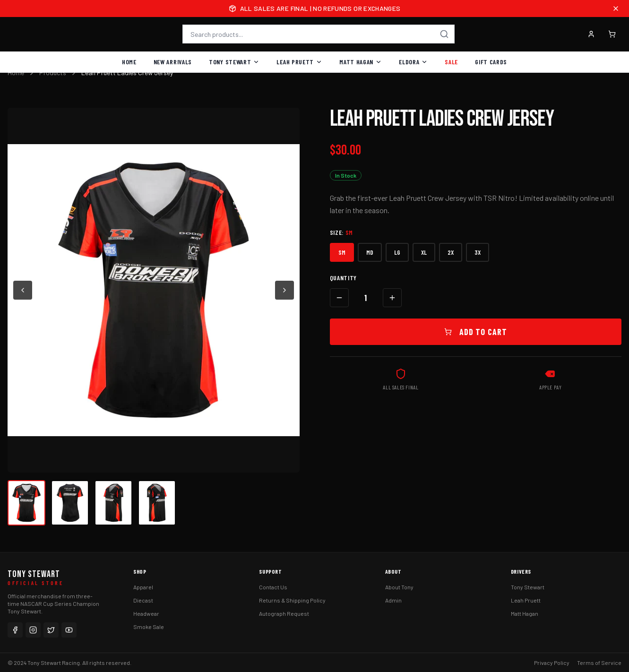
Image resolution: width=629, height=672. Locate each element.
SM (342, 252)
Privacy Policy (552, 663)
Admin (393, 600)
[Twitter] (51, 630)
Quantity (344, 278)
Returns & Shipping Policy (292, 600)
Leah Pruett (299, 62)
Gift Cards (491, 62)
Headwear (146, 613)
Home (129, 62)
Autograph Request (284, 613)
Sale (451, 62)
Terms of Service (599, 663)
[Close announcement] (616, 9)
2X (451, 252)
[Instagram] (33, 630)
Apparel (143, 587)
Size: (342, 232)
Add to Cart (476, 332)
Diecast (143, 600)
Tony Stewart (234, 62)
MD (370, 252)
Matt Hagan (361, 62)
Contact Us (273, 587)
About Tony (399, 587)
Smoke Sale (149, 627)
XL (424, 252)
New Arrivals (173, 62)
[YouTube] (69, 630)
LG (397, 252)
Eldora (413, 62)
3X (478, 252)
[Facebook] (15, 630)
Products (53, 73)
